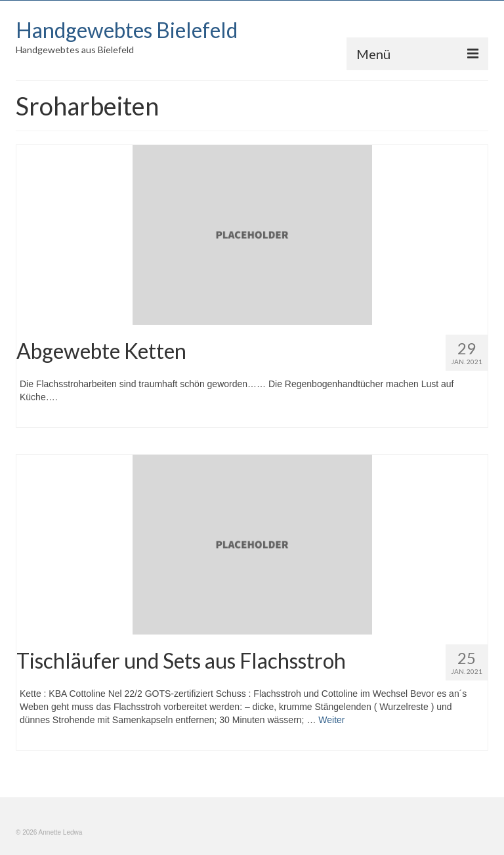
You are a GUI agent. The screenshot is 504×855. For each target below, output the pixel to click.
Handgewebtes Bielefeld (127, 30)
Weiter (331, 720)
